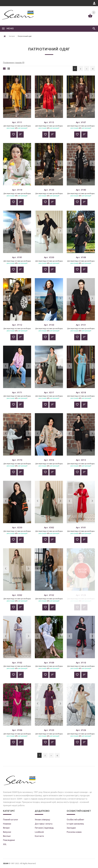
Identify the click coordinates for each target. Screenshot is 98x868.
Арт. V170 (17, 460)
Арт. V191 (17, 257)
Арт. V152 (49, 595)
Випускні (7, 832)
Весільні (7, 836)
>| (93, 69)
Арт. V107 (81, 122)
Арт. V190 (81, 190)
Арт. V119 (17, 190)
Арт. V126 (81, 730)
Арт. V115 (49, 122)
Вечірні (6, 828)
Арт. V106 (17, 730)
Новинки (7, 824)
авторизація (23, 128)
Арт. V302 (49, 528)
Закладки (71, 828)
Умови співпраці (42, 820)
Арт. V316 (49, 460)
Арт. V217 (49, 392)
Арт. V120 (49, 730)
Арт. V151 (81, 325)
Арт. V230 (17, 528)
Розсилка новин (74, 832)
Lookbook (39, 832)
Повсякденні (9, 840)
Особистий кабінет (75, 820)
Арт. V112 (17, 325)
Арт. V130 (49, 190)
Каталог (12, 36)
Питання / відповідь (44, 828)
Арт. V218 (81, 392)
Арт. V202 (17, 595)
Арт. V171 (17, 392)
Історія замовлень (75, 824)
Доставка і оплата (44, 824)
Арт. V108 (81, 257)
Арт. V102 (17, 663)
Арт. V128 (81, 595)
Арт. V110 (81, 663)
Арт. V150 (49, 325)
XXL (5, 844)
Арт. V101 (81, 528)
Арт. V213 (81, 460)
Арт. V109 (49, 663)
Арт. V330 (49, 257)
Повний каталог (11, 820)
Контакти (39, 836)
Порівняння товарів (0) (14, 63)
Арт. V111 (17, 122)
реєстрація (11, 128)
